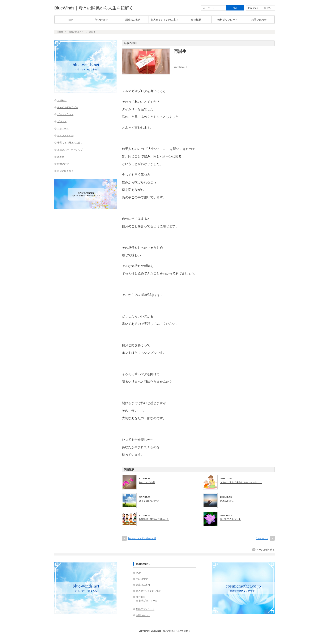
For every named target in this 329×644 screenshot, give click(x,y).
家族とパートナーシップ (70, 150)
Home (60, 32)
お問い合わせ (259, 20)
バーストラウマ (65, 114)
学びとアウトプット (230, 519)
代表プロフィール (148, 601)
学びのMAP (102, 20)
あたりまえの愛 (147, 482)
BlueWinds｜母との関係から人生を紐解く (94, 8)
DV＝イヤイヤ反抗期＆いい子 (142, 538)
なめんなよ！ (262, 538)
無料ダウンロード (227, 20)
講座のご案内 (133, 20)
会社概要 (196, 20)
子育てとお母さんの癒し (70, 143)
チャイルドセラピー (68, 107)
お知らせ (62, 100)
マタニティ (63, 129)
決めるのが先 (227, 501)
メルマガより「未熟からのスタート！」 (241, 482)
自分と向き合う (76, 32)
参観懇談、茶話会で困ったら (154, 519)
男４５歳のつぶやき (149, 501)
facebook (253, 8)
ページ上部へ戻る (265, 550)
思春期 (61, 157)
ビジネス (62, 121)
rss (268, 8)
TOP (70, 20)
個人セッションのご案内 (164, 20)
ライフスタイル (65, 135)
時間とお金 (63, 164)
